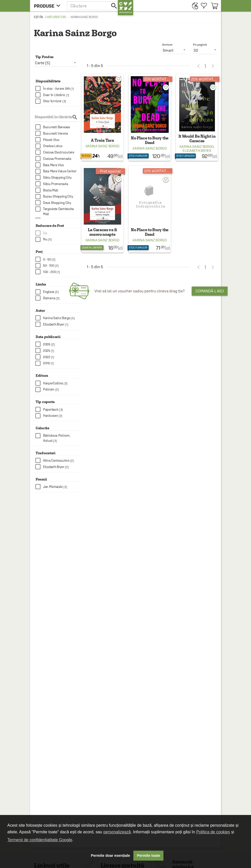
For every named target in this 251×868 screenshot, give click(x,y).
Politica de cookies (213, 832)
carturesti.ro (55, 17)
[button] (92, 6)
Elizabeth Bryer (197, 151)
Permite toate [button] (149, 856)
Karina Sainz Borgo (103, 146)
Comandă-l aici (210, 291)
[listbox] (205, 50)
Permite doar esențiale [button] (110, 856)
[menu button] (48, 6)
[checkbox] (58, 89)
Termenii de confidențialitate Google (40, 840)
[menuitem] (194, 6)
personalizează (117, 832)
